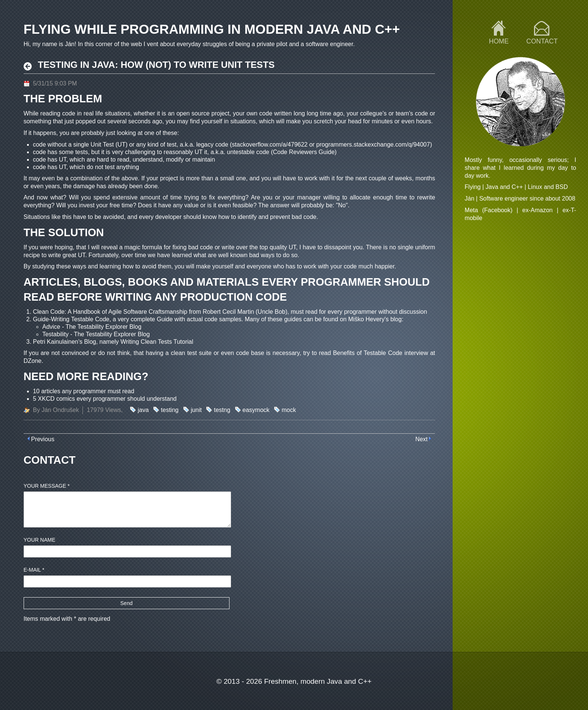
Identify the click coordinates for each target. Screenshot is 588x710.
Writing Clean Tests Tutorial (157, 342)
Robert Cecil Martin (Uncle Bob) (245, 312)
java (143, 410)
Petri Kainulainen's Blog (65, 342)
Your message (47, 486)
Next (421, 439)
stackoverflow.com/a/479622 (270, 145)
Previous (43, 439)
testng (222, 410)
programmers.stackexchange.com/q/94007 (373, 145)
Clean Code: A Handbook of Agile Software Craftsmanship (110, 312)
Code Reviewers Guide (304, 152)
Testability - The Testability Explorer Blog (96, 334)
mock (289, 410)
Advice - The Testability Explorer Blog (92, 327)
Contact (542, 41)
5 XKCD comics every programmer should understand (105, 399)
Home (499, 41)
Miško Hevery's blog (375, 319)
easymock (256, 410)
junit (196, 410)
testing (170, 410)
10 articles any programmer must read (84, 391)
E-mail (34, 570)
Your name (40, 540)
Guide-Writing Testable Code (71, 319)
